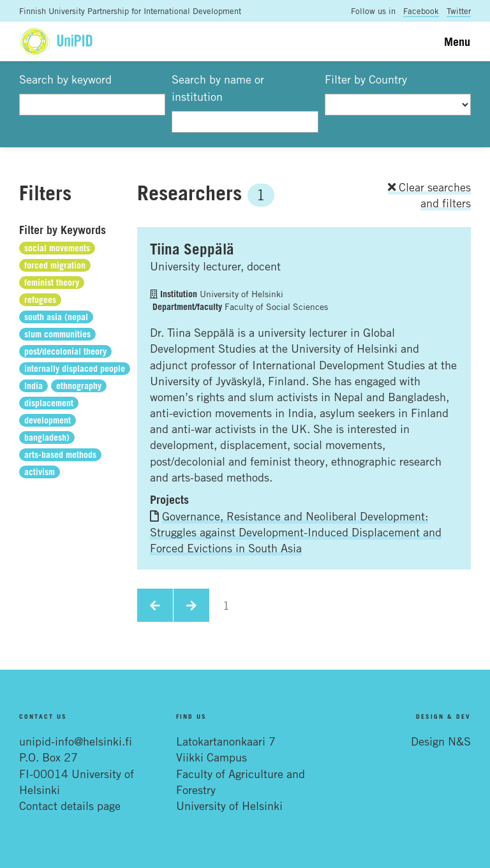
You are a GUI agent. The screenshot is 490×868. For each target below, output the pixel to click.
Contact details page (70, 805)
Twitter (459, 11)
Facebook (421, 11)
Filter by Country (366, 79)
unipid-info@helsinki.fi (76, 741)
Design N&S (441, 741)
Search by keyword (65, 79)
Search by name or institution (218, 88)
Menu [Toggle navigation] (457, 41)
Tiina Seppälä (192, 249)
